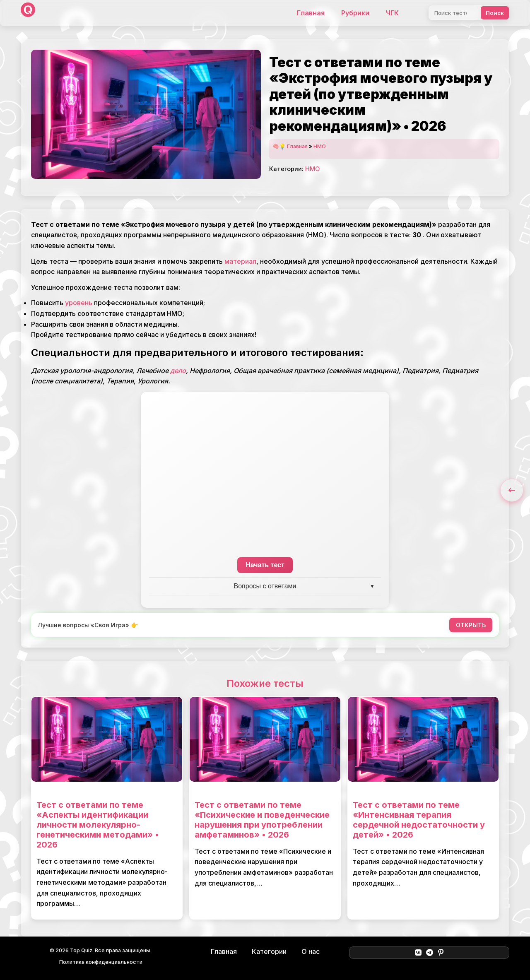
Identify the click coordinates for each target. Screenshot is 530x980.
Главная (311, 13)
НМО (320, 146)
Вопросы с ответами (265, 586)
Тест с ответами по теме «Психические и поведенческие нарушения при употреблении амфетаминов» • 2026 (262, 820)
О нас (311, 951)
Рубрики (355, 13)
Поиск (495, 13)
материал (240, 261)
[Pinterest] (441, 953)
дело (178, 371)
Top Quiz (81, 950)
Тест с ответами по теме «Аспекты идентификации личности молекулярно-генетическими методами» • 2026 (98, 825)
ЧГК (392, 13)
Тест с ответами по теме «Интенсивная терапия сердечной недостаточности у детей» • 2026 (419, 820)
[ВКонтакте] (418, 953)
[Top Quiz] (28, 13)
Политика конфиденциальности (101, 962)
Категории (269, 951)
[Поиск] (453, 13)
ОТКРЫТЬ (471, 625)
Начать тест (265, 565)
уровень (79, 303)
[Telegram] (430, 953)
